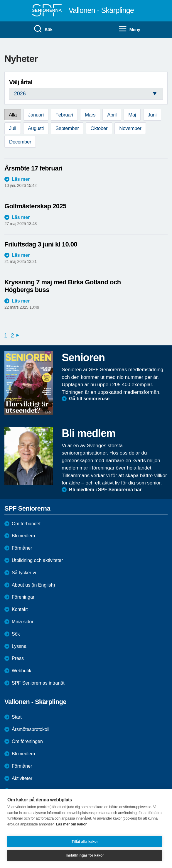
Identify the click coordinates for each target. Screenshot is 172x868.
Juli (13, 128)
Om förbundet (26, 524)
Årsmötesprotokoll (31, 729)
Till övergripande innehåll (0, 0)
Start (17, 717)
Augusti (36, 128)
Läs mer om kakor (71, 824)
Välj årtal (21, 82)
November (130, 128)
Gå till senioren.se (89, 399)
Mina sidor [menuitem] (23, 622)
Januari (36, 115)
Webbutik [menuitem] (21, 671)
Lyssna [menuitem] (19, 646)
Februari (64, 115)
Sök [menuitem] (43, 29)
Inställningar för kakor (85, 855)
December (20, 142)
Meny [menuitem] (129, 29)
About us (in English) (33, 585)
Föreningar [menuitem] (23, 597)
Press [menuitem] (18, 658)
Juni (152, 115)
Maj (132, 115)
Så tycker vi (24, 573)
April (112, 115)
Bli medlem (23, 536)
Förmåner (22, 548)
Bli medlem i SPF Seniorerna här (105, 490)
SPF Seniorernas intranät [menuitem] (38, 683)
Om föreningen (27, 741)
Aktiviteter (22, 778)
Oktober (99, 128)
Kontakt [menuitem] (20, 609)
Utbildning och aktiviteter (37, 560)
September (67, 128)
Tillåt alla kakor (85, 842)
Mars (90, 115)
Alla (13, 115)
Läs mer (21, 179)
